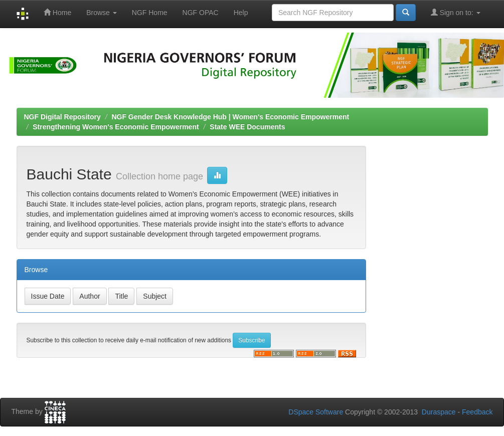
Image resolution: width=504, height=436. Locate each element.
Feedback (477, 412)
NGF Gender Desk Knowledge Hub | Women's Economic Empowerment (230, 117)
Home (57, 12)
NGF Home (150, 13)
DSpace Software (316, 412)
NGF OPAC (201, 13)
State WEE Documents (247, 127)
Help (241, 13)
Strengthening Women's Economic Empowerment (116, 127)
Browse (102, 13)
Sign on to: (456, 12)
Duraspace (439, 412)
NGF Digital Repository (62, 117)
